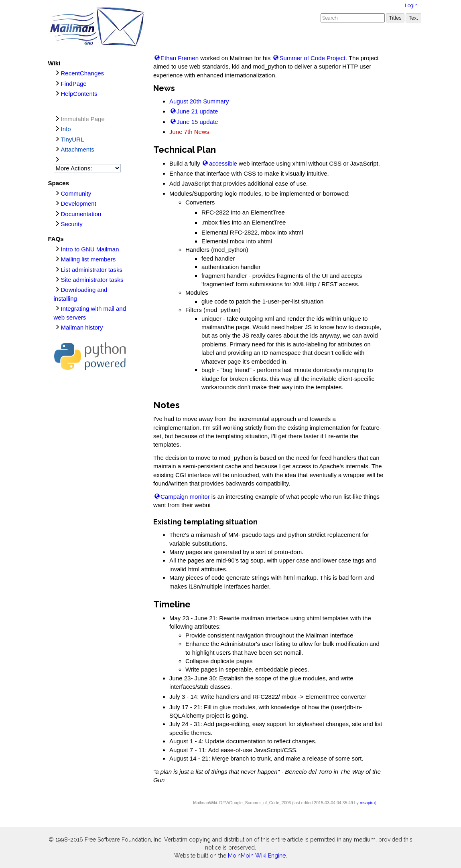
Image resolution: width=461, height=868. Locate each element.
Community (76, 193)
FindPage (74, 84)
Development (79, 203)
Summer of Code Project (312, 58)
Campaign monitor (185, 497)
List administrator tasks (92, 270)
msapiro (367, 803)
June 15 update (197, 122)
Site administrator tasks (92, 280)
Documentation (81, 214)
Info (66, 129)
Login (411, 5)
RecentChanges (83, 73)
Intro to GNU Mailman (90, 249)
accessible (223, 163)
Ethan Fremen (180, 58)
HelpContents (79, 94)
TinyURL (73, 139)
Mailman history (82, 327)
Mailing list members (88, 259)
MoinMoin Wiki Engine (257, 856)
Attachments (78, 149)
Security (72, 224)
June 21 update (197, 111)
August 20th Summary (199, 101)
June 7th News (189, 132)
